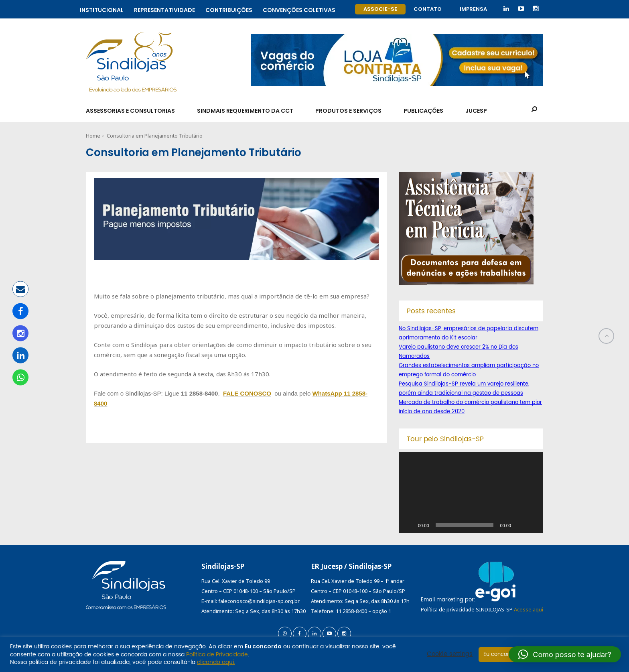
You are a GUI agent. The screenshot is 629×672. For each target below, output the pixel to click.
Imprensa (473, 9)
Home (93, 136)
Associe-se (380, 9)
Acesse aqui (529, 609)
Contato (428, 9)
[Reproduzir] (409, 525)
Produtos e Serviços (348, 111)
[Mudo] (520, 525)
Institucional (102, 9)
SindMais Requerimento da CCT (245, 111)
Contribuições (229, 9)
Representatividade (164, 9)
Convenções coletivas (299, 9)
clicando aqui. (216, 662)
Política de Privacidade (217, 655)
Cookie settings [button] (450, 654)
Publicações (423, 111)
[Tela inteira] (533, 525)
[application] (471, 493)
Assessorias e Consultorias (130, 111)
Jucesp (476, 111)
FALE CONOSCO (247, 393)
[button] (565, 654)
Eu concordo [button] (500, 655)
